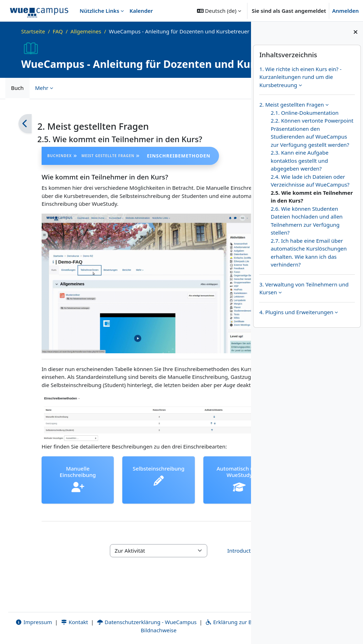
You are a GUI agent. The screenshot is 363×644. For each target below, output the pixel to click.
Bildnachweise (149, 629)
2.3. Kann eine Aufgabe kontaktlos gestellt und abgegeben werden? (300, 160)
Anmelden (345, 11)
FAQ (58, 31)
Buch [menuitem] (17, 96)
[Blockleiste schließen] (356, 32)
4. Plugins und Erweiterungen (296, 312)
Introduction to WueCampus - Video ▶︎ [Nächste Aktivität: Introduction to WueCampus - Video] (209, 553)
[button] (219, 11)
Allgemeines (86, 31)
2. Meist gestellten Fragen (292, 104)
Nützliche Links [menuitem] (99, 11)
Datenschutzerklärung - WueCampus (141, 621)
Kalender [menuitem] (141, 11)
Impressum (28, 621)
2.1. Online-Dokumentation (305, 113)
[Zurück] (25, 132)
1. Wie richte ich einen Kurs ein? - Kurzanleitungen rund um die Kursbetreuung (300, 77)
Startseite (33, 31)
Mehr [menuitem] (42, 96)
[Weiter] (226, 132)
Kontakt (69, 621)
